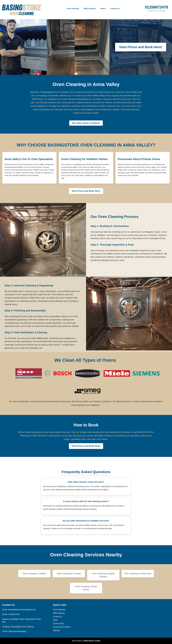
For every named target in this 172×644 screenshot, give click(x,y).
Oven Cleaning (73, 8)
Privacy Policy (59, 624)
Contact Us (115, 8)
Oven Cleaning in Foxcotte (69, 574)
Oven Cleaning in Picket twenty (86, 588)
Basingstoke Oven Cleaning (22, 627)
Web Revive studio (92, 641)
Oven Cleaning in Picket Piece (138, 574)
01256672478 (157, 9)
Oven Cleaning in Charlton (34, 574)
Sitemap (56, 630)
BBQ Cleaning (90, 8)
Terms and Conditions (62, 627)
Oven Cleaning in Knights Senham (103, 575)
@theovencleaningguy (17, 631)
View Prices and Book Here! (141, 47)
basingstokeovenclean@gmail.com (22, 610)
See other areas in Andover (86, 123)
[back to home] (22, 9)
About (103, 8)
